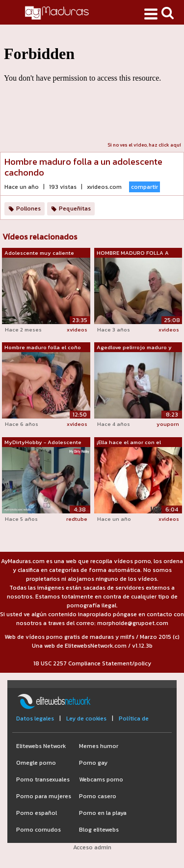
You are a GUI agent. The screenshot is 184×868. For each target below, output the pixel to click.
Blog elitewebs (99, 830)
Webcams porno (101, 779)
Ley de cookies (86, 718)
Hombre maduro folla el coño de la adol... (43, 348)
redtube (77, 519)
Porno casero (98, 796)
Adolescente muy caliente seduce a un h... (39, 253)
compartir (145, 187)
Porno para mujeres (44, 796)
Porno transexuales (43, 779)
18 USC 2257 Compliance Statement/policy (92, 663)
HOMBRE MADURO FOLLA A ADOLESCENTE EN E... (133, 253)
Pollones (28, 209)
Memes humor (99, 746)
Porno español (37, 813)
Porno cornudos (39, 830)
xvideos (77, 329)
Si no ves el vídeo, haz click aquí (144, 145)
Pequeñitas (75, 209)
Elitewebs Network (41, 746)
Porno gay (93, 763)
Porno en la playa (103, 813)
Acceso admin (92, 847)
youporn (168, 424)
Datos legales (35, 718)
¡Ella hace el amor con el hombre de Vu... (129, 443)
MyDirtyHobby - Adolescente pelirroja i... (43, 443)
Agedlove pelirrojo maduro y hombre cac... (134, 348)
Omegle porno (36, 763)
